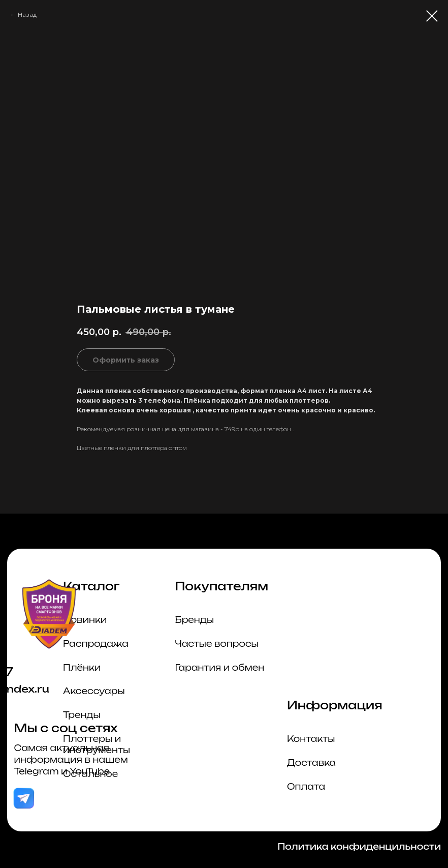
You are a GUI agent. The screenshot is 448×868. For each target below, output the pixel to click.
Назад (27, 14)
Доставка (311, 763)
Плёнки (82, 668)
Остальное (90, 774)
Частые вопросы (217, 644)
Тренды (82, 715)
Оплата (306, 787)
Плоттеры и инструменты (97, 744)
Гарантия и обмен (220, 668)
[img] (24, 799)
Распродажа (96, 644)
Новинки (85, 620)
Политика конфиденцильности (359, 847)
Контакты (311, 739)
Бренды (195, 620)
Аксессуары (94, 691)
